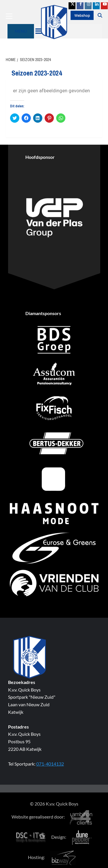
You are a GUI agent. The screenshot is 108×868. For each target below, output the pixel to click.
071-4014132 (50, 764)
